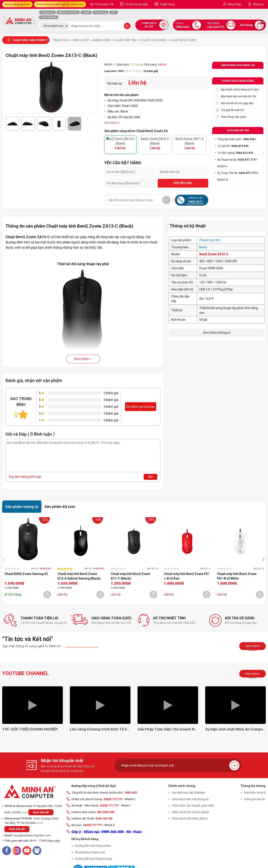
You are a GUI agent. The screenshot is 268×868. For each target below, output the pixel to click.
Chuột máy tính (210, 240)
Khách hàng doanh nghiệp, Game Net (60, 4)
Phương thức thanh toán (90, 852)
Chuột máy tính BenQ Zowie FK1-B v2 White (237, 576)
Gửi (151, 477)
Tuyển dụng (167, 4)
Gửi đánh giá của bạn (140, 407)
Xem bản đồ (41, 812)
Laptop (86, 12)
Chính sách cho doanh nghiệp (191, 812)
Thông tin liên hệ (254, 799)
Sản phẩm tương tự (22, 507)
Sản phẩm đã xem (60, 507)
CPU (114, 12)
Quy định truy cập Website (188, 793)
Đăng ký (258, 4)
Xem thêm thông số (217, 333)
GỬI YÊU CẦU (183, 183)
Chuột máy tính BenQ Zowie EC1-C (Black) (130, 576)
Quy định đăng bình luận (25, 477)
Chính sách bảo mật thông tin (190, 799)
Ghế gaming (47, 12)
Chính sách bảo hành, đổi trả (190, 818)
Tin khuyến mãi (104, 4)
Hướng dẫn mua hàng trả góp (94, 859)
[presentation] (6, 559)
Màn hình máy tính (68, 12)
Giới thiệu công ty (255, 793)
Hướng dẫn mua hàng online (93, 846)
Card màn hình (49, 17)
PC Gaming (100, 12)
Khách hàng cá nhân (17, 4)
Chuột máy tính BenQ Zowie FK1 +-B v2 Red (187, 576)
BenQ (203, 247)
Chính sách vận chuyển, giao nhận (193, 805)
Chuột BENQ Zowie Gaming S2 (26, 574)
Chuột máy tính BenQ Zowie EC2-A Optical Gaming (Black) (79, 576)
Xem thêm (83, 359)
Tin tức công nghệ (136, 4)
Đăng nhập (234, 4)
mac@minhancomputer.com (32, 835)
